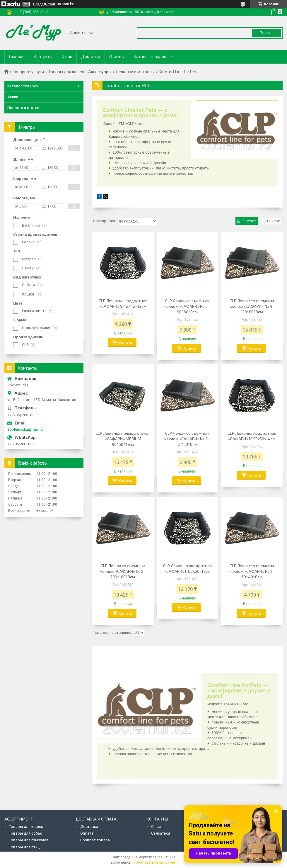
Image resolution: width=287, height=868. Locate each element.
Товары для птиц (24, 847)
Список (274, 221)
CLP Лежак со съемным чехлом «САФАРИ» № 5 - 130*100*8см (123, 571)
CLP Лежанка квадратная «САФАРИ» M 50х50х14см (252, 436)
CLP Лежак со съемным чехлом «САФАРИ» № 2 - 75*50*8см (187, 439)
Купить (125, 343)
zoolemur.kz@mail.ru (25, 429)
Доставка (91, 57)
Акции (13, 97)
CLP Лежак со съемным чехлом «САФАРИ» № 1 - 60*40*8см (252, 571)
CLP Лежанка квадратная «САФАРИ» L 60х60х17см (187, 568)
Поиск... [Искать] (266, 33)
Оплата (87, 833)
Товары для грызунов (29, 840)
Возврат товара (95, 840)
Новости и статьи (23, 108)
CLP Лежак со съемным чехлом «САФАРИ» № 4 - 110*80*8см (252, 306)
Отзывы (117, 57)
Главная (17, 57)
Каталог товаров (150, 57)
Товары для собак (25, 833)
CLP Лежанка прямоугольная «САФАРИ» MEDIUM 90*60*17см (123, 439)
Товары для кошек (66, 72)
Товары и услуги (28, 72)
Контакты (43, 57)
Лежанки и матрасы (135, 72)
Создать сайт (44, 4)
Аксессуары (100, 72)
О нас (67, 57)
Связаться (161, 833)
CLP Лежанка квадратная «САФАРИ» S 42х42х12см (123, 303)
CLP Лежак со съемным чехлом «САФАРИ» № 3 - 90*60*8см (187, 306)
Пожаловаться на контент (155, 862)
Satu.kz (169, 857)
